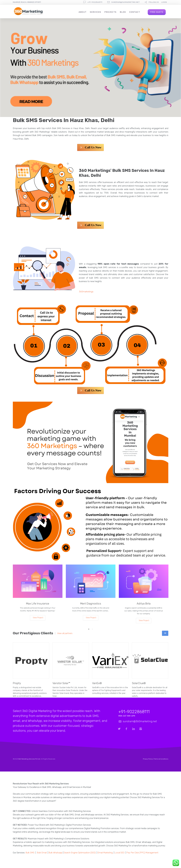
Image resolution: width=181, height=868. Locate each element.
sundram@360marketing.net (126, 2)
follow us (154, 2)
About (83, 12)
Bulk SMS (30, 853)
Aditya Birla (144, 604)
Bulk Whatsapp (56, 853)
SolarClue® (139, 683)
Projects (110, 12)
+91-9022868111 (95, 2)
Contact (135, 12)
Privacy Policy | (148, 759)
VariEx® (97, 683)
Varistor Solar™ (61, 683)
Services (95, 12)
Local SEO (120, 853)
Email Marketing (105, 853)
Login (164, 2)
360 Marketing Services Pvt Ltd (29, 759)
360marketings (86, 292)
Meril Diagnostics (91, 604)
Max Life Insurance (38, 604)
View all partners (65, 633)
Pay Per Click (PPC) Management (142, 853)
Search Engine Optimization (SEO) (80, 853)
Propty (17, 683)
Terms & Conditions (161, 759)
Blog (123, 12)
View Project (38, 618)
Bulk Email (42, 853)
